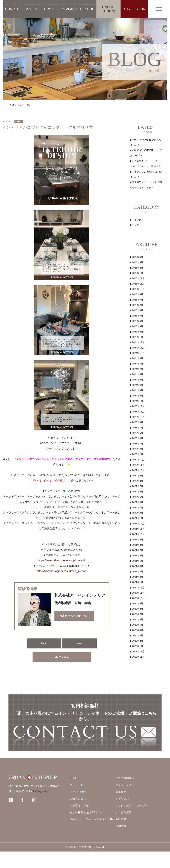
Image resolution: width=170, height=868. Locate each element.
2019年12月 (138, 651)
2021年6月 (138, 556)
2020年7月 (138, 614)
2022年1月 (138, 518)
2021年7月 (138, 550)
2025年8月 (138, 300)
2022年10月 (138, 470)
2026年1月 (138, 273)
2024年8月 (138, 364)
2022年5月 (138, 497)
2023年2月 (138, 449)
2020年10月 (138, 598)
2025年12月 (138, 278)
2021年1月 (138, 582)
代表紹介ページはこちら (74, 616)
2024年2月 (138, 396)
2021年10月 (138, 534)
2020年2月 (138, 641)
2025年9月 (138, 294)
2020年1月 (138, 646)
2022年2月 (138, 513)
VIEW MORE (62, 657)
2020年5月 (138, 625)
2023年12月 (138, 406)
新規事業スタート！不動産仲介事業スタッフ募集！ (146, 185)
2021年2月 (138, 577)
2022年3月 (138, 508)
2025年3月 (138, 326)
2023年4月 (138, 438)
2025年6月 (138, 310)
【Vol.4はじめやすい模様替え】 (49, 480)
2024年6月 (138, 374)
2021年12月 (138, 524)
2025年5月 (138, 316)
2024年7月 (138, 369)
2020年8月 (138, 609)
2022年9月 (138, 476)
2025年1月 (138, 337)
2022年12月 (138, 460)
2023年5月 (138, 433)
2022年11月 (138, 465)
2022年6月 (138, 492)
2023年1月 (138, 454)
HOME (11, 105)
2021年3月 (138, 572)
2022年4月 (138, 502)
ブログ (135, 225)
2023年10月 (138, 417)
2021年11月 (138, 529)
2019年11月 (138, 657)
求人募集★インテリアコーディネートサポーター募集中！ (146, 164)
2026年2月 (138, 268)
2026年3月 (138, 262)
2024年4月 (138, 385)
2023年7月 (138, 428)
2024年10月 (138, 353)
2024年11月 (138, 348)
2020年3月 (138, 635)
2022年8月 (138, 481)
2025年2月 (138, 332)
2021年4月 (138, 566)
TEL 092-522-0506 (20, 808)
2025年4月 (138, 321)
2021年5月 (138, 561)
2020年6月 (138, 619)
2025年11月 (138, 284)
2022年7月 (138, 486)
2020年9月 (138, 603)
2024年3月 (138, 390)
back (44, 643)
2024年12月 (138, 342)
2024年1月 (138, 401)
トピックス (138, 220)
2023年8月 (138, 422)
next (80, 643)
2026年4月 (138, 257)
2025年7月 (138, 305)
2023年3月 (138, 444)
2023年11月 (138, 412)
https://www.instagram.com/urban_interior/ (62, 571)
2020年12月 (138, 587)
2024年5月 (138, 380)
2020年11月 (138, 593)
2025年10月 (138, 289)
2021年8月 (138, 545)
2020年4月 (138, 630)
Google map (42, 808)
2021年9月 (138, 540)
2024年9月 (138, 358)
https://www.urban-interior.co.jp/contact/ (62, 560)
